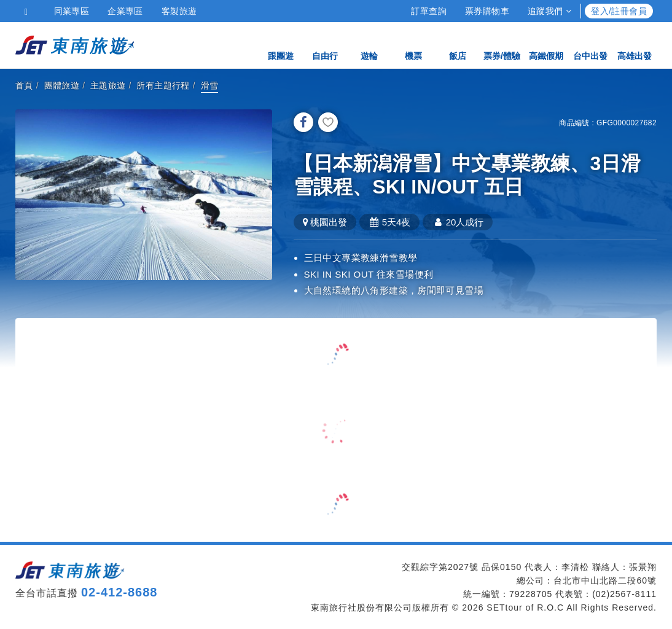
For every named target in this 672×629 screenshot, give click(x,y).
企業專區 (125, 11)
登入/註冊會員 (619, 11)
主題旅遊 (108, 85)
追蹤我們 (549, 11)
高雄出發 (635, 45)
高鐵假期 (546, 45)
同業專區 (72, 11)
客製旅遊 (179, 11)
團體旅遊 (62, 85)
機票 (413, 45)
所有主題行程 (163, 85)
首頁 (24, 85)
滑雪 (210, 85)
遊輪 (369, 45)
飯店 (458, 45)
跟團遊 (281, 45)
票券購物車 (487, 11)
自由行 (325, 45)
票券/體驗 (502, 45)
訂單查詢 (429, 11)
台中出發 (590, 45)
